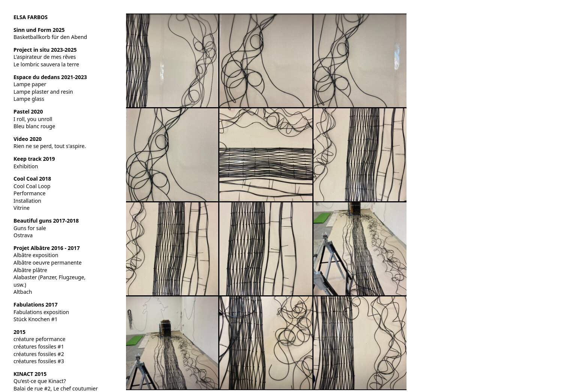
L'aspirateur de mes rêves (45, 57)
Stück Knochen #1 (36, 319)
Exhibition (26, 166)
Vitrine (22, 208)
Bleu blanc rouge (34, 126)
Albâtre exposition (36, 255)
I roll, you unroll (33, 119)
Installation (27, 201)
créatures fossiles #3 (39, 361)
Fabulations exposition (41, 312)
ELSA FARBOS (31, 17)
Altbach (23, 292)
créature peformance (40, 339)
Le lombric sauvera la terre (46, 64)
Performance (29, 193)
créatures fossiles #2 (39, 354)
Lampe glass (29, 99)
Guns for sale (30, 228)
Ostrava (23, 235)
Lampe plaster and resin (43, 92)
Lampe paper (30, 84)
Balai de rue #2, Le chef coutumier (56, 388)
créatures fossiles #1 (39, 346)
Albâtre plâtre (30, 270)
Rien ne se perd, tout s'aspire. (50, 146)
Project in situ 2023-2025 (45, 50)
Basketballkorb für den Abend (50, 37)
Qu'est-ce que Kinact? (40, 381)
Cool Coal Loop (32, 186)
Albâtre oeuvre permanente (48, 263)
